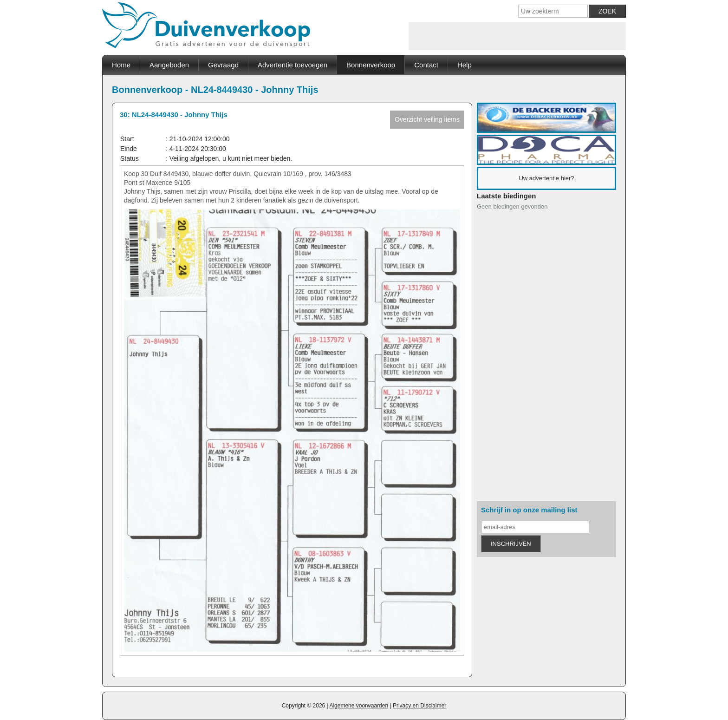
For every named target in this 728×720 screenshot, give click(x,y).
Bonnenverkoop (371, 65)
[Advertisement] (517, 36)
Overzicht (427, 119)
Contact (426, 65)
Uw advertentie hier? (546, 178)
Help (465, 65)
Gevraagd (223, 65)
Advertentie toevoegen (292, 65)
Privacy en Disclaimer (419, 706)
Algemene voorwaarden (359, 706)
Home (121, 65)
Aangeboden (169, 65)
